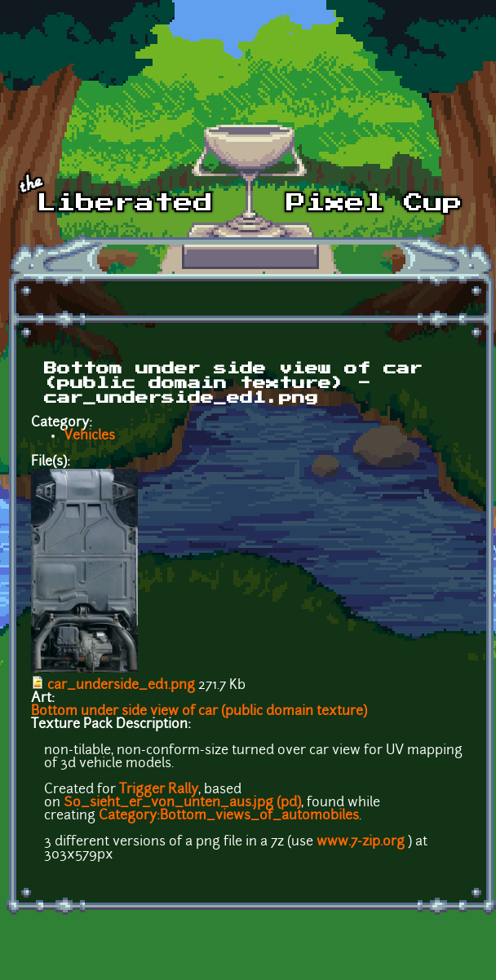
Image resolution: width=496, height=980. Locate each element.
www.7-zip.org (361, 842)
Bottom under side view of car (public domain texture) (199, 712)
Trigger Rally (159, 790)
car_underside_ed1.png (121, 686)
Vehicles (89, 436)
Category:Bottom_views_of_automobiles (229, 816)
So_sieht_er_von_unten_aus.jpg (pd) (182, 803)
